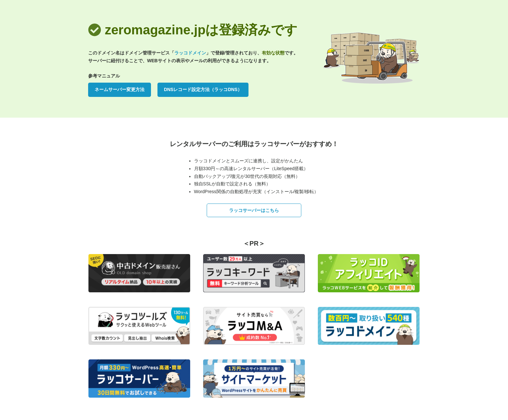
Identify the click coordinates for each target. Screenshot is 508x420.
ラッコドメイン (190, 53)
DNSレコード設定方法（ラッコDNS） (203, 89)
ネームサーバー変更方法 (120, 89)
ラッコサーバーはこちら (254, 210)
